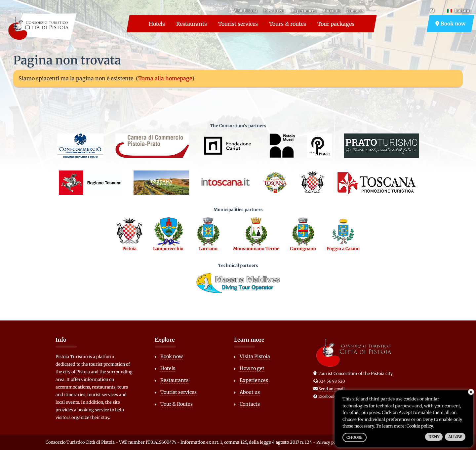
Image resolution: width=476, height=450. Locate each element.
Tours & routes (288, 24)
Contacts (355, 11)
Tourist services (238, 24)
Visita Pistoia (255, 356)
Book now (450, 24)
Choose (355, 437)
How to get (274, 11)
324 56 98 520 (332, 381)
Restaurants (192, 24)
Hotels (157, 24)
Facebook (324, 396)
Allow (455, 437)
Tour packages (336, 24)
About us (332, 11)
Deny (434, 437)
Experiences (304, 11)
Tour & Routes (177, 404)
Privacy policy (330, 442)
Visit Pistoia (245, 11)
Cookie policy (420, 426)
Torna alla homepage (165, 78)
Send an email (332, 389)
